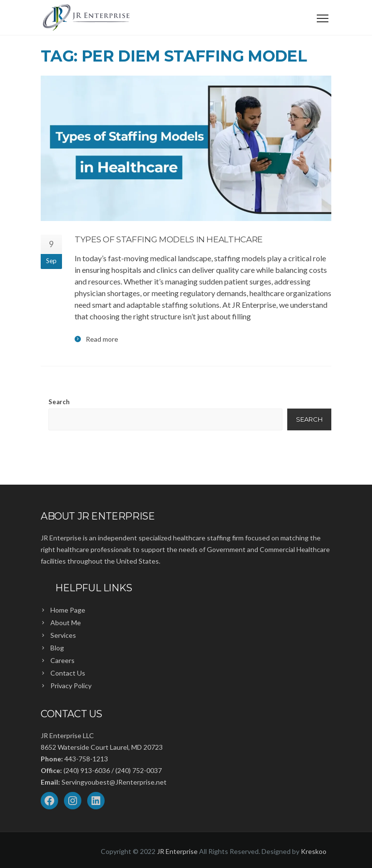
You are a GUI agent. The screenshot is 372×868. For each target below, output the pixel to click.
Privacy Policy (71, 686)
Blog (57, 648)
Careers (62, 660)
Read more (102, 339)
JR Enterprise (177, 851)
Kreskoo (314, 851)
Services (63, 635)
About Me (66, 623)
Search (59, 402)
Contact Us (68, 673)
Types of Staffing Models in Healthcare (169, 239)
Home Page (68, 610)
